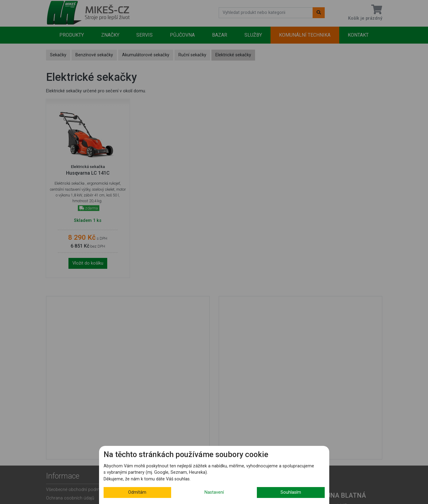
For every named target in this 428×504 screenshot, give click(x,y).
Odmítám (137, 492)
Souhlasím (291, 492)
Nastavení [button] (214, 492)
